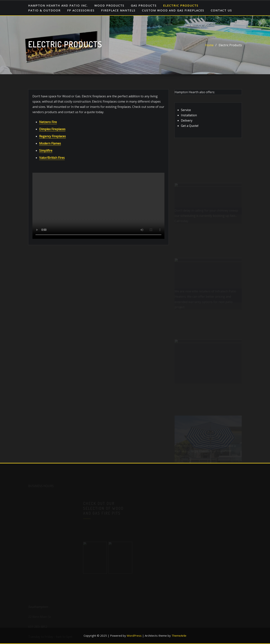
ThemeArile (179, 636)
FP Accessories (81, 10)
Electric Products (181, 5)
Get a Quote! (190, 126)
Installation (189, 115)
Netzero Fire (48, 122)
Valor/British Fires (52, 158)
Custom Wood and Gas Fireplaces (173, 10)
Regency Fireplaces (52, 136)
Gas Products (144, 5)
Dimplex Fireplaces (52, 129)
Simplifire (46, 151)
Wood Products (109, 5)
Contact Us (221, 10)
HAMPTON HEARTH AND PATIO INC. (58, 5)
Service (186, 110)
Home (209, 45)
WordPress (134, 636)
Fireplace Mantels (118, 10)
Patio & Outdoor (44, 10)
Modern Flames (50, 143)
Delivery (187, 120)
